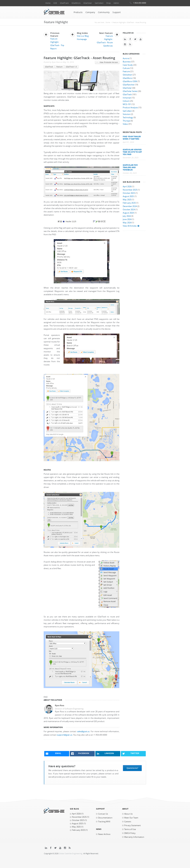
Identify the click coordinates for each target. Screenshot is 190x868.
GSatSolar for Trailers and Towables (130, 167)
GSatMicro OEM (130, 81)
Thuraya (126, 121)
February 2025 (129, 203)
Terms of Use (130, 829)
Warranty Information (134, 837)
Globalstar (127, 75)
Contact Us (103, 814)
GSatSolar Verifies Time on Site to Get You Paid (132, 152)
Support (117, 12)
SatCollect (99, 3)
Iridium (126, 101)
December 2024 (130, 206)
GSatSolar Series (130, 91)
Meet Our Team (131, 818)
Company (90, 12)
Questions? (132, 768)
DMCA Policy (130, 833)
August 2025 (128, 196)
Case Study (128, 65)
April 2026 (127, 187)
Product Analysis (130, 108)
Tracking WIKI (104, 822)
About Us (128, 814)
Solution (127, 114)
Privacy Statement (132, 825)
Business (127, 62)
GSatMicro (76, 3)
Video (125, 124)
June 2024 (127, 219)
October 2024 (129, 210)
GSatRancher (129, 85)
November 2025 (130, 190)
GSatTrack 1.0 (71, 67)
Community (104, 12)
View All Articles (131, 226)
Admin (116, 3)
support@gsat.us (65, 735)
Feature (59, 67)
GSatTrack (64, 3)
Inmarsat (127, 98)
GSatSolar (88, 3)
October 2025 (129, 193)
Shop (108, 3)
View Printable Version (107, 62)
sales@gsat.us (83, 731)
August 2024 (128, 213)
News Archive (104, 834)
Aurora (126, 58)
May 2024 (127, 223)
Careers (128, 822)
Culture (126, 68)
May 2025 (127, 200)
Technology (128, 118)
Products (78, 12)
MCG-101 (127, 104)
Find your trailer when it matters (132, 138)
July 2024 (127, 216)
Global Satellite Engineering (71, 854)
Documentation (105, 818)
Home (48, 3)
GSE (55, 3)
